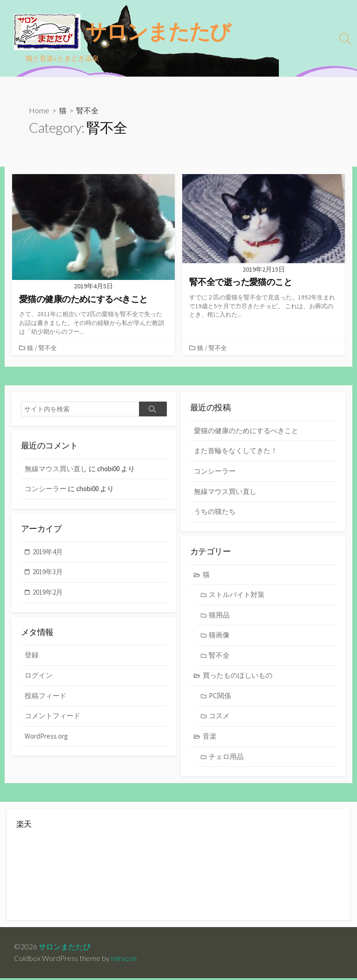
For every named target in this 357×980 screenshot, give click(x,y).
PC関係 (220, 697)
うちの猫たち (215, 512)
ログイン (39, 677)
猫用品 (219, 616)
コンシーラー (215, 472)
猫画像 (219, 636)
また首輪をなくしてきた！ (236, 451)
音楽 (210, 737)
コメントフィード (53, 717)
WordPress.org (46, 737)
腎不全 (48, 348)
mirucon (124, 960)
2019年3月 (48, 573)
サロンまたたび (65, 948)
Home (39, 110)
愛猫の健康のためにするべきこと (246, 432)
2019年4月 (48, 553)
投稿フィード (46, 697)
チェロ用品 (226, 757)
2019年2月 (48, 594)
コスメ (219, 717)
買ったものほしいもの (238, 677)
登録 (32, 657)
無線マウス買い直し (225, 492)
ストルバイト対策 (237, 596)
